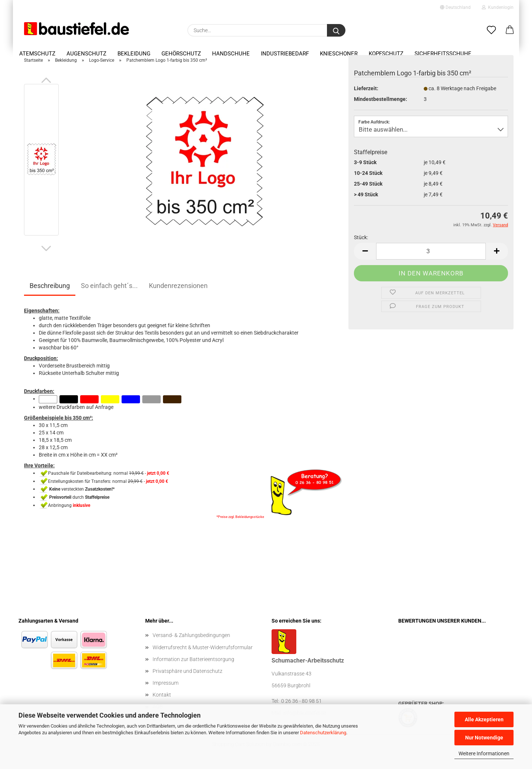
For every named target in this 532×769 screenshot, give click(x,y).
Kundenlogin (498, 7)
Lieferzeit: (366, 92)
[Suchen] (336, 30)
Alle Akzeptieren (484, 719)
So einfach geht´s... (109, 290)
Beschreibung (50, 290)
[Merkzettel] (491, 30)
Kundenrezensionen (178, 290)
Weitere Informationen (484, 753)
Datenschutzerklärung (323, 733)
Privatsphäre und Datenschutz (187, 675)
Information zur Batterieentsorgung (193, 663)
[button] (510, 30)
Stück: (361, 241)
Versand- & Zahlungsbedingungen (191, 640)
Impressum (166, 687)
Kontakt (162, 699)
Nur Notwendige (484, 738)
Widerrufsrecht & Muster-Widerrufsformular (203, 651)
